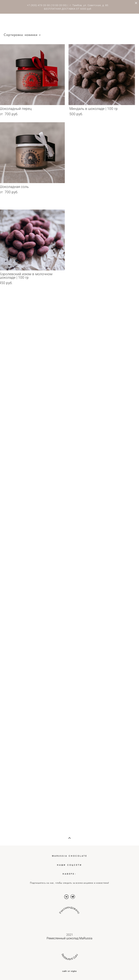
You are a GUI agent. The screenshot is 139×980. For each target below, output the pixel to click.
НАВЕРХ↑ (69, 874)
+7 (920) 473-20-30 (38, 5)
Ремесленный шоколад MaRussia (69, 938)
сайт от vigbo (69, 971)
